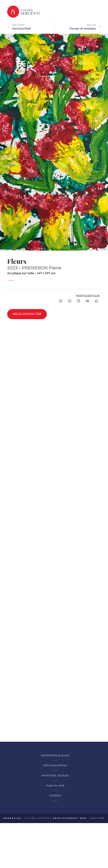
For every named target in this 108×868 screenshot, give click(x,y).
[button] (61, 302)
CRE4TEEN (97, 819)
